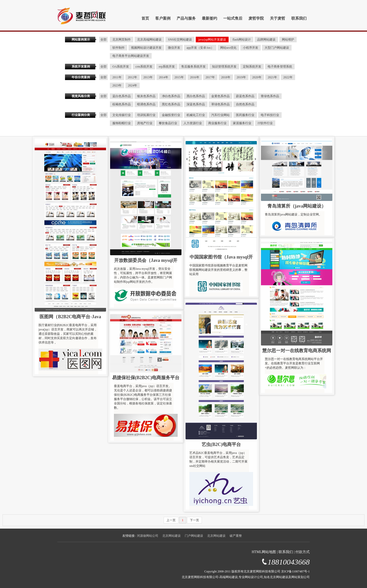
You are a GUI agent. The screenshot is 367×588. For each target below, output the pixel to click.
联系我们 (299, 18)
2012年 (133, 77)
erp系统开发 (167, 67)
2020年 (257, 77)
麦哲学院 (256, 18)
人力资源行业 (193, 123)
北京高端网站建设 (149, 40)
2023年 (117, 85)
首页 (145, 18)
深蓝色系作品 (196, 104)
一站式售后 (233, 18)
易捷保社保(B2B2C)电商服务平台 (146, 378)
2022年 (288, 77)
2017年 (210, 77)
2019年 (241, 77)
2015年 (179, 77)
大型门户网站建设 (277, 48)
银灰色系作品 (146, 96)
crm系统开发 (144, 67)
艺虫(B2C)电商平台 (221, 444)
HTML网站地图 (264, 552)
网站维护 (288, 40)
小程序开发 (251, 48)
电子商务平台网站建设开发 (131, 56)
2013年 (148, 77)
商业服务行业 (217, 123)
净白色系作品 (171, 96)
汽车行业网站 (220, 115)
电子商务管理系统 (280, 67)
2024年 (133, 85)
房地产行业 (145, 123)
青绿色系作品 (270, 96)
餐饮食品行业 (168, 123)
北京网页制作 (122, 40)
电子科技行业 (270, 115)
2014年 (164, 77)
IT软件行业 (265, 123)
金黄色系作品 (220, 96)
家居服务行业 (242, 123)
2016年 (195, 77)
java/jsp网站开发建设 (212, 40)
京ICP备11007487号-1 (295, 571)
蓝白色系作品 (122, 96)
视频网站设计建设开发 (146, 48)
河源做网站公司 (148, 536)
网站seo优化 (228, 48)
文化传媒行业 (122, 115)
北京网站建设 (172, 536)
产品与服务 (186, 18)
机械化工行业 (196, 115)
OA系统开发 (121, 67)
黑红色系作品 (171, 104)
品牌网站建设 (266, 40)
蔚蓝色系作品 (245, 96)
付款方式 (303, 552)
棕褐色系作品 (122, 104)
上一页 (171, 520)
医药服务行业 (245, 115)
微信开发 (174, 48)
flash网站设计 (241, 40)
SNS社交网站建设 (180, 40)
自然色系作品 (245, 104)
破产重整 (236, 536)
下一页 (194, 520)
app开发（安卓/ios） (200, 48)
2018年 (226, 77)
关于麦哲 (278, 18)
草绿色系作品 (220, 104)
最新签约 (209, 18)
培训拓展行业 (146, 115)
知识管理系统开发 (224, 67)
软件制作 (119, 48)
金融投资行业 (171, 115)
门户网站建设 (194, 536)
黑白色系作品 (196, 96)
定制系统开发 (252, 67)
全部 (103, 40)
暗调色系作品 (146, 104)
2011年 (117, 77)
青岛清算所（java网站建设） (297, 206)
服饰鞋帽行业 (122, 123)
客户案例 (163, 18)
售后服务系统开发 (193, 67)
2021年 (272, 77)
